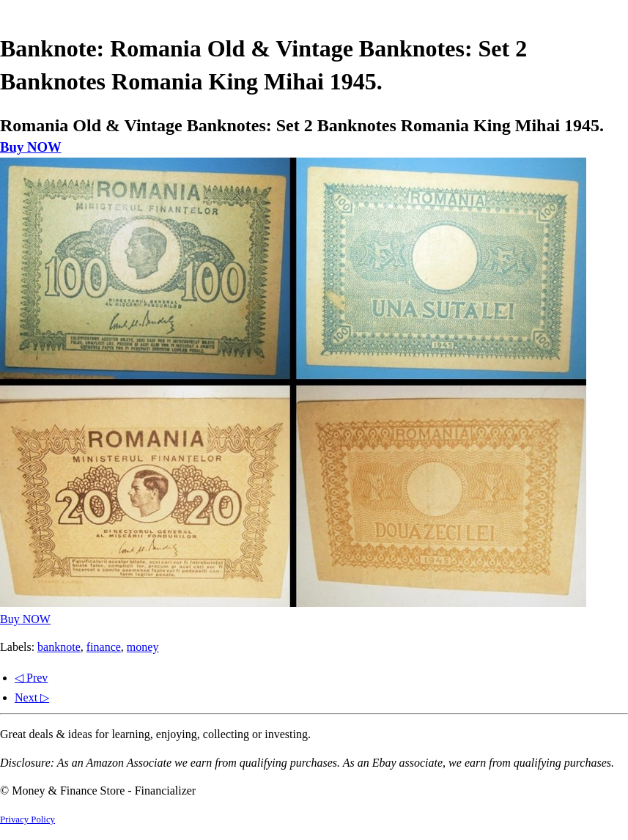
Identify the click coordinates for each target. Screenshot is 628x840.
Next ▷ (32, 697)
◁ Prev (31, 678)
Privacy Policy (27, 819)
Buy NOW (31, 147)
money (143, 647)
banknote (59, 647)
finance (104, 647)
